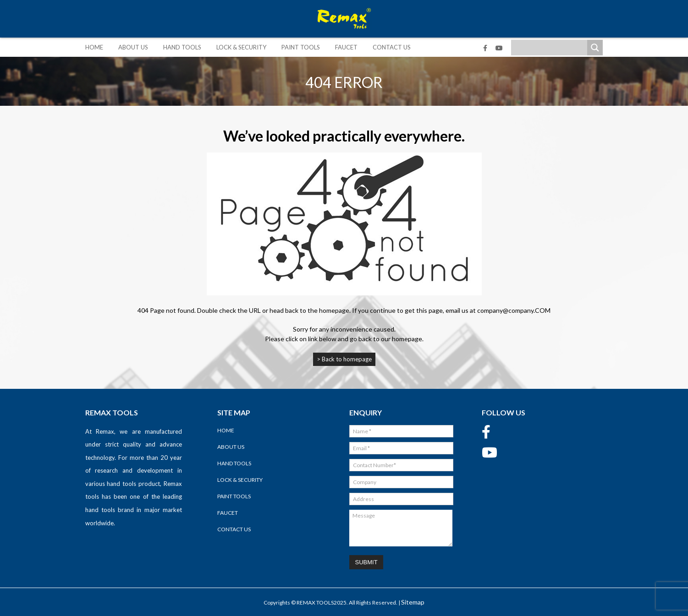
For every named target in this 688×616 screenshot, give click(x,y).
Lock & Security (241, 47)
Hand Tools (182, 47)
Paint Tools (301, 47)
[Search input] (551, 48)
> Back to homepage (344, 359)
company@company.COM (514, 310)
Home (94, 47)
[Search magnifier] (595, 48)
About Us (133, 47)
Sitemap (413, 602)
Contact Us (392, 47)
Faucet (346, 47)
